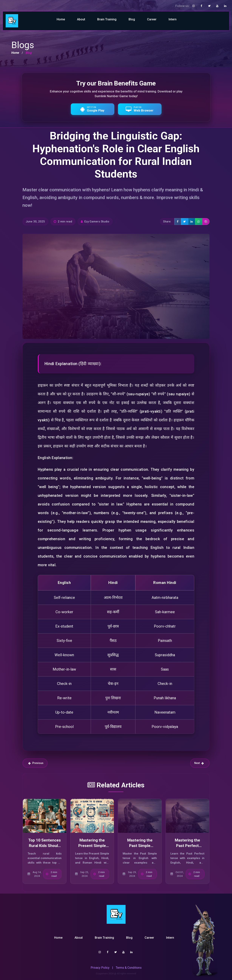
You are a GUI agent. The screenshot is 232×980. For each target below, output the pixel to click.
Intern (173, 19)
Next (199, 763)
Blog (132, 19)
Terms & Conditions (129, 968)
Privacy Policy (100, 968)
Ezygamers (102, 974)
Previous (36, 763)
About (81, 19)
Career (152, 19)
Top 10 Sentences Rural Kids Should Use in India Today (45, 846)
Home (61, 19)
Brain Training (107, 19)
